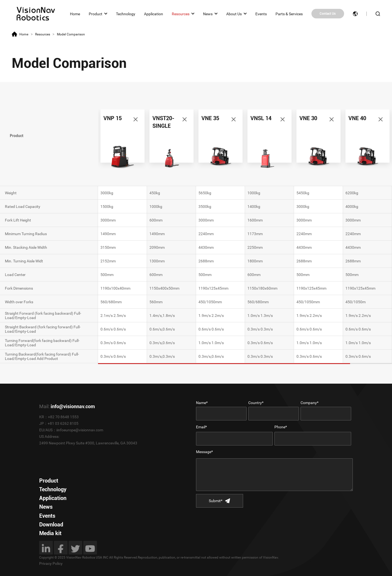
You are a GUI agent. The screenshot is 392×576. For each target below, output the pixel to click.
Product (96, 14)
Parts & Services (289, 14)
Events (261, 14)
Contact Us (328, 14)
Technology (126, 14)
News (208, 14)
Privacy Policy (51, 563)
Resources (181, 14)
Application (154, 14)
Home (75, 14)
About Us (234, 14)
